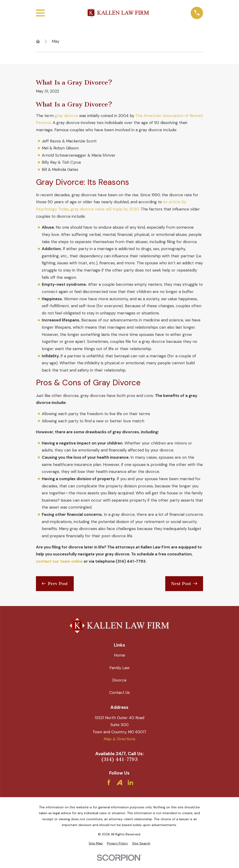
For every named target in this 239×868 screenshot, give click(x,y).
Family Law (119, 668)
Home (119, 655)
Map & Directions (119, 739)
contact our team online (59, 561)
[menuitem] (96, 844)
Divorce (119, 680)
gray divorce (66, 116)
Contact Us (119, 692)
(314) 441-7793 (119, 759)
